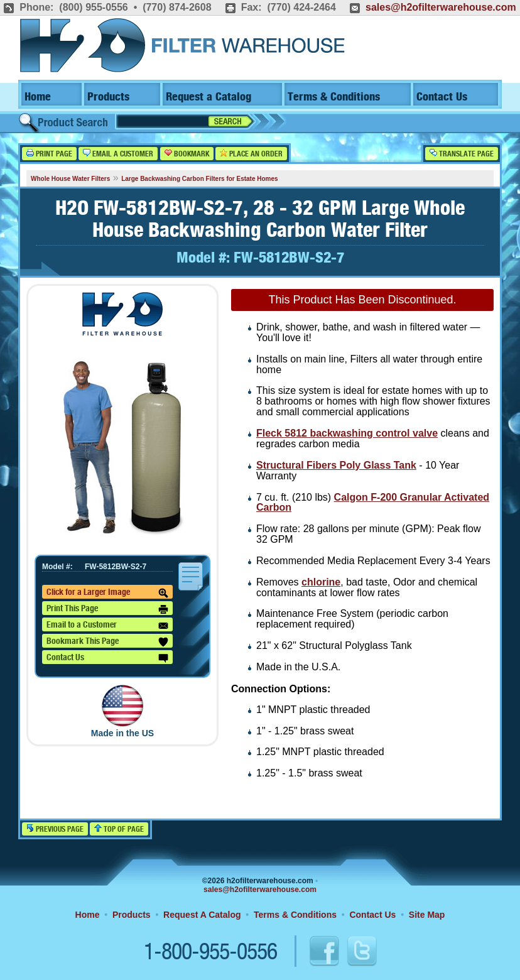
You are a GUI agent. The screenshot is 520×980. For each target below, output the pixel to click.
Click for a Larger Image (107, 593)
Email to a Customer (107, 626)
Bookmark (187, 154)
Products (108, 97)
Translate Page (462, 154)
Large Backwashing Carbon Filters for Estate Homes (200, 179)
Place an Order (251, 154)
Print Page (49, 154)
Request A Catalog (202, 915)
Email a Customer (118, 154)
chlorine (321, 582)
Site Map (427, 915)
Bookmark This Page (107, 642)
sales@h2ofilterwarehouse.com (441, 7)
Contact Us (442, 97)
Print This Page (107, 609)
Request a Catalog (209, 97)
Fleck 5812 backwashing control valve (347, 433)
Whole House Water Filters (70, 179)
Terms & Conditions (334, 97)
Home (38, 97)
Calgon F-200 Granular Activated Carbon (373, 503)
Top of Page (119, 829)
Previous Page (55, 829)
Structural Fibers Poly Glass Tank (336, 465)
